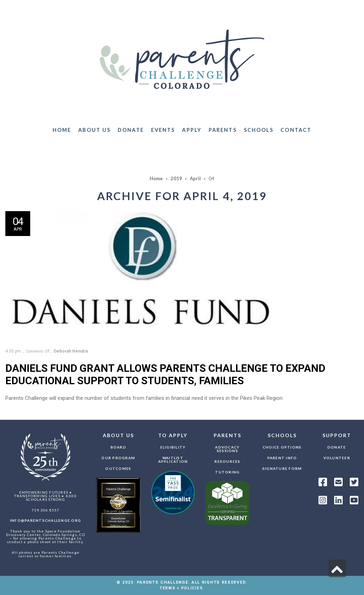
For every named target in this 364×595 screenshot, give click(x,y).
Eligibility (173, 447)
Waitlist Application (173, 460)
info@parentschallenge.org (45, 520)
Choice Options (282, 447)
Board (118, 447)
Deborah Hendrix (71, 351)
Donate (337, 447)
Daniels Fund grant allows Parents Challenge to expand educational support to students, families (165, 374)
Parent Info (282, 458)
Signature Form (282, 468)
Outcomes (118, 468)
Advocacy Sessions (227, 449)
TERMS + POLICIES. (182, 588)
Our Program (118, 458)
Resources (227, 461)
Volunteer (337, 458)
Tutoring (227, 472)
